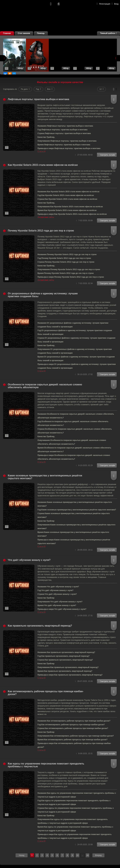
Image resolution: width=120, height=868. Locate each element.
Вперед (98, 855)
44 (88, 855)
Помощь (41, 33)
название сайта (25, 4)
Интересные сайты (46, 217)
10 (77, 855)
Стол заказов (24, 33)
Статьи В (41, 151)
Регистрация (103, 4)
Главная (7, 33)
